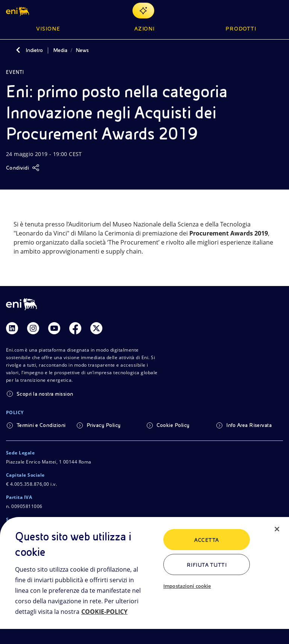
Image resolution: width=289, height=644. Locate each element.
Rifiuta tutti (207, 565)
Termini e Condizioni (41, 425)
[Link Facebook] (75, 328)
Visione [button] (48, 29)
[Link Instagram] (33, 328)
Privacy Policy (104, 425)
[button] (18, 11)
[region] (144, 581)
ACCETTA (206, 540)
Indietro (34, 50)
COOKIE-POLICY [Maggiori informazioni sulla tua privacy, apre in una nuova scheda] (104, 612)
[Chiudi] (277, 529)
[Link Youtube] (54, 328)
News (82, 50)
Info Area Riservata (249, 425)
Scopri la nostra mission (45, 394)
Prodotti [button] (241, 29)
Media (60, 50)
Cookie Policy (173, 425)
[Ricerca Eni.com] (260, 11)
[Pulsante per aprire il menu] (278, 11)
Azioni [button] (145, 29)
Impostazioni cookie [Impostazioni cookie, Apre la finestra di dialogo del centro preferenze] (187, 586)
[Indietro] (18, 50)
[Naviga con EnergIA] (143, 11)
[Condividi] (23, 168)
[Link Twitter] (96, 328)
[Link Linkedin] (12, 328)
